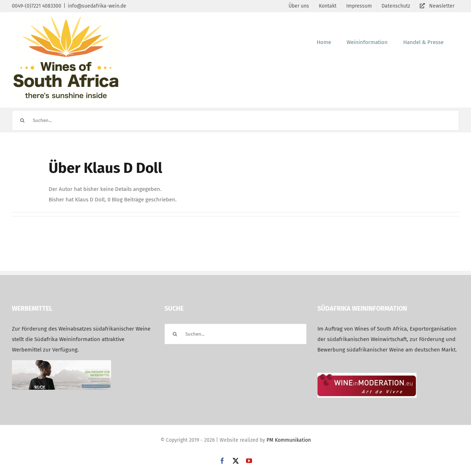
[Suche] (22, 120)
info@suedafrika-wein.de (97, 6)
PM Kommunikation (289, 440)
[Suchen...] (236, 120)
